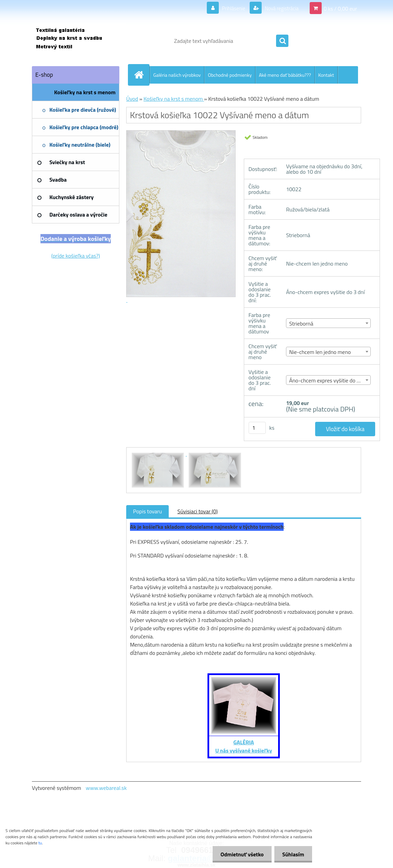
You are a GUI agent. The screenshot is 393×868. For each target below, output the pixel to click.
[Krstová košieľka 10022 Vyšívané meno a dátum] (158, 454)
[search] (282, 41)
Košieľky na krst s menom (174, 99)
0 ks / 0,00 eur (340, 8)
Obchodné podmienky (230, 75)
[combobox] (328, 323)
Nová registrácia (280, 8)
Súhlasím (293, 854)
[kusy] (257, 428)
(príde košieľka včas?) (76, 256)
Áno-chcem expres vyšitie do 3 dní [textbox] (329, 380)
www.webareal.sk (106, 788)
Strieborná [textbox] (301, 323)
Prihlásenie (229, 8)
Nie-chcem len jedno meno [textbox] (320, 352)
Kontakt (326, 75)
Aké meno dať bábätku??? (285, 75)
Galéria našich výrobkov (177, 75)
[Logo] (79, 41)
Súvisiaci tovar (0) (197, 511)
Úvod (132, 99)
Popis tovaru (147, 511)
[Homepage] (142, 75)
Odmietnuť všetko (240, 854)
